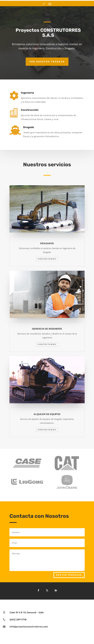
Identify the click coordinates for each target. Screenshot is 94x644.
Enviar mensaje (69, 575)
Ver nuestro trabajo (47, 62)
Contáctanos (47, 259)
